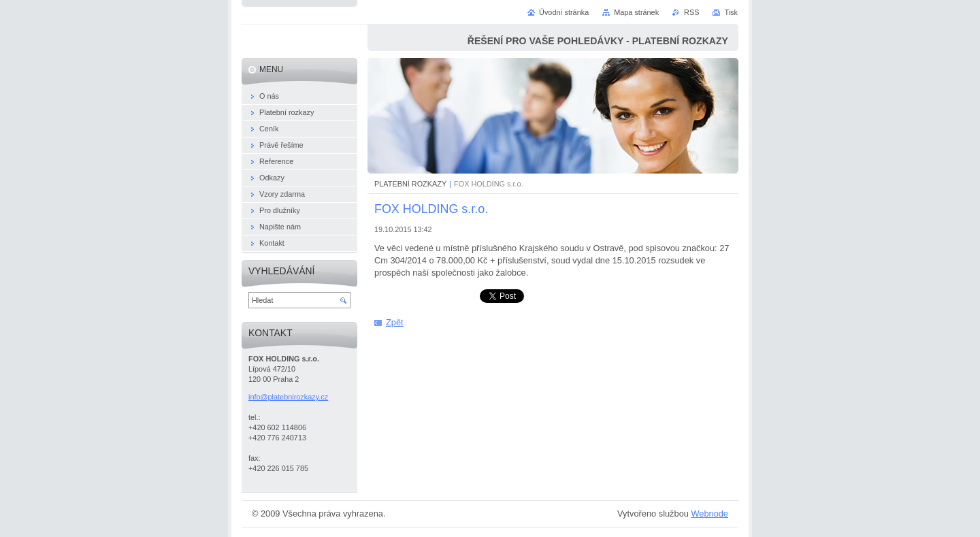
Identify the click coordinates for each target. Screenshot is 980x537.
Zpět (395, 322)
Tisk (731, 12)
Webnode (709, 514)
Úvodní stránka (564, 12)
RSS (691, 12)
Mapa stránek (636, 12)
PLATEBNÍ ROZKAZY (410, 184)
